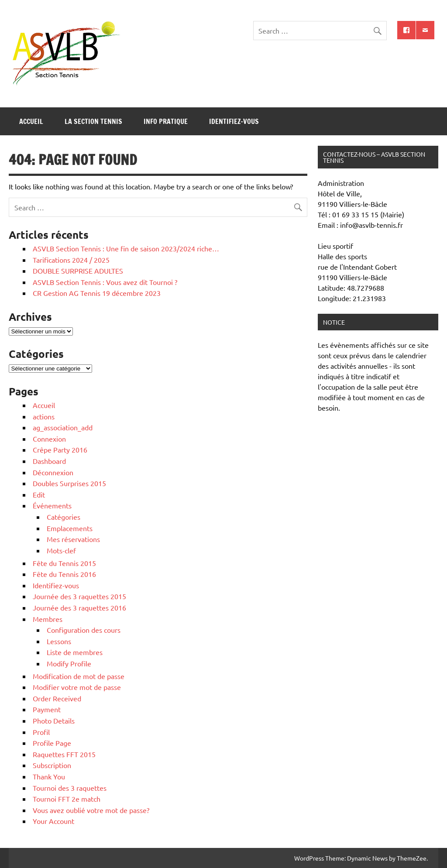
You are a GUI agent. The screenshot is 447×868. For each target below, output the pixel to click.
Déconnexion (53, 472)
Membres (48, 619)
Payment (47, 709)
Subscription (52, 765)
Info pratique (166, 121)
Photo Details (54, 720)
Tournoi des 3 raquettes (70, 788)
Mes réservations (73, 539)
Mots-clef (61, 550)
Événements (52, 505)
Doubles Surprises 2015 (69, 483)
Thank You (49, 776)
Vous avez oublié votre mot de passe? (91, 810)
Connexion (49, 439)
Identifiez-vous (234, 121)
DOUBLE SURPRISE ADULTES (78, 271)
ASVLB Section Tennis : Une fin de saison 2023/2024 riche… (126, 248)
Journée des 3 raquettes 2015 (79, 596)
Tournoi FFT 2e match (67, 799)
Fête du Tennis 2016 (64, 574)
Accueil (31, 121)
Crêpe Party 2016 (60, 449)
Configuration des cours (84, 630)
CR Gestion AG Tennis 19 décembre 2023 (97, 293)
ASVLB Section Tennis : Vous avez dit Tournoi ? (105, 282)
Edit (39, 494)
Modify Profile (69, 663)
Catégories (64, 517)
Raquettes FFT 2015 (64, 754)
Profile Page (52, 743)
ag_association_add (63, 427)
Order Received (57, 698)
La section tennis (93, 121)
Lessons (59, 641)
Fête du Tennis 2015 (64, 563)
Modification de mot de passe (79, 676)
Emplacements (70, 528)
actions (44, 416)
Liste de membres (75, 652)
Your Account (53, 821)
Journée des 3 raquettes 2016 (79, 607)
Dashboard (49, 461)
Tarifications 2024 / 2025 (71, 260)
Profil (41, 732)
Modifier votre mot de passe (77, 687)
